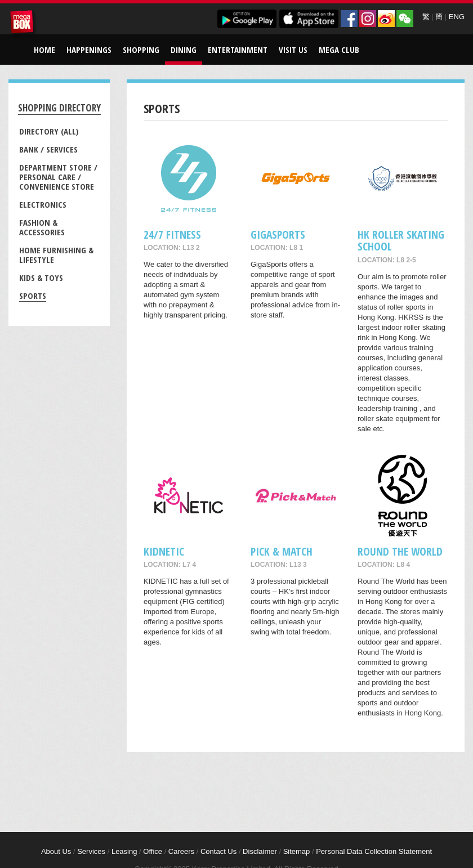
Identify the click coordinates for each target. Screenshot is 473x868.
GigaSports (278, 234)
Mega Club (339, 50)
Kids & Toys (41, 278)
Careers (181, 851)
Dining (184, 50)
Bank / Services (48, 149)
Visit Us (293, 50)
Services (91, 851)
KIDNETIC (164, 551)
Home (44, 50)
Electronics (43, 204)
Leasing (124, 851)
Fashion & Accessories (42, 227)
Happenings (89, 50)
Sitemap (297, 851)
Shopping (141, 50)
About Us (56, 851)
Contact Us (218, 851)
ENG (457, 17)
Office (153, 851)
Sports (33, 296)
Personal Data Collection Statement (374, 851)
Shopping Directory (59, 108)
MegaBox (24, 24)
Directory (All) (49, 131)
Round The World (400, 551)
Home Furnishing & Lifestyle (56, 255)
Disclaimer (260, 851)
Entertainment (238, 50)
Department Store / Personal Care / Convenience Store (58, 177)
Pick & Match (282, 551)
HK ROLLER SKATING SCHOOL (401, 240)
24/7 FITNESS (172, 234)
